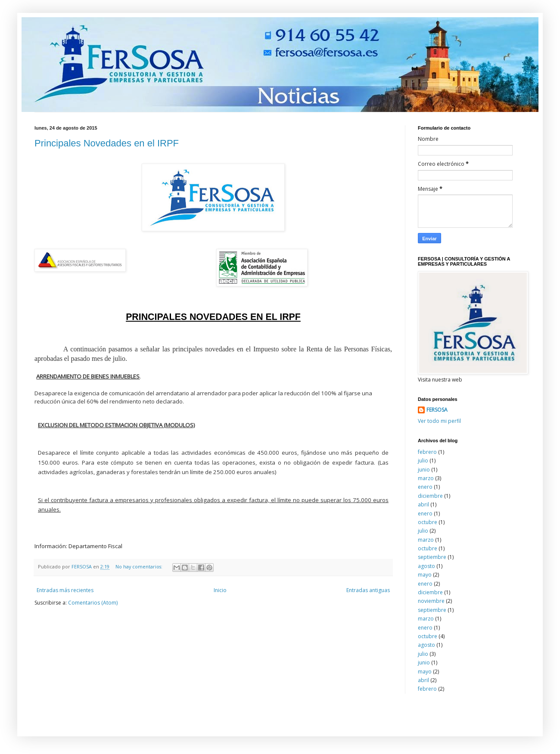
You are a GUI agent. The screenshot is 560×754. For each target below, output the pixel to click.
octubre (428, 522)
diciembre (430, 496)
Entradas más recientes (65, 590)
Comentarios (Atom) (93, 603)
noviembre (431, 601)
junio (424, 470)
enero (425, 487)
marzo (426, 478)
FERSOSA (437, 410)
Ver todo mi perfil (439, 421)
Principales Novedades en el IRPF (107, 143)
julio (423, 461)
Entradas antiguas (368, 590)
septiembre (432, 557)
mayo (425, 575)
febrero (427, 452)
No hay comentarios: (140, 566)
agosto (426, 566)
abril (423, 504)
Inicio (220, 590)
